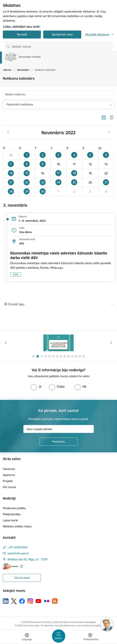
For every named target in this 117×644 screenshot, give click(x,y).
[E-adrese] (10, 566)
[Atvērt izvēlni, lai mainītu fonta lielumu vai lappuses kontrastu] (90, 637)
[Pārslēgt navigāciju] (59, 636)
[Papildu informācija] (21, 566)
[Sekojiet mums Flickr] (47, 601)
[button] (27, 155)
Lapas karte (10, 520)
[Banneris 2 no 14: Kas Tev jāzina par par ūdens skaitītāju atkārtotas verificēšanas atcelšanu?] (59, 343)
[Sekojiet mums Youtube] (38, 601)
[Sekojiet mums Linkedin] (6, 601)
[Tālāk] (111, 343)
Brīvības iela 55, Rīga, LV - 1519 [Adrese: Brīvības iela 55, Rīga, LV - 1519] (27, 559)
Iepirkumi (9, 475)
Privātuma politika (14, 508)
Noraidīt (22, 34)
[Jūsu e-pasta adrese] (59, 429)
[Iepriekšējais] (6, 343)
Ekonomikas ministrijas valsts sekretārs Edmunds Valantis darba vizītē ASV (59, 255)
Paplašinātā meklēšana (20, 104)
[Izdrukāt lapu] (58, 304)
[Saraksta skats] (112, 117)
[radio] (36, 386)
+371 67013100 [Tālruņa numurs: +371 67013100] (18, 547)
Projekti (8, 481)
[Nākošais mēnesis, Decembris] (109, 132)
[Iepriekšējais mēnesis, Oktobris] (8, 132)
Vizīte (16, 274)
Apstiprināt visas (62, 34)
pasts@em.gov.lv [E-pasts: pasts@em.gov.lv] (18, 553)
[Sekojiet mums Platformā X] (14, 601)
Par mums (9, 487)
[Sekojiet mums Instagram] (30, 601)
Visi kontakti (22, 578)
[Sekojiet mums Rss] (55, 601)
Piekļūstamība (12, 514)
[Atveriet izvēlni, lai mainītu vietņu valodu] (27, 637)
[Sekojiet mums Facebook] (22, 601)
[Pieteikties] (59, 442)
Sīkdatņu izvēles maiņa (17, 526)
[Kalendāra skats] (104, 117)
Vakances (9, 469)
